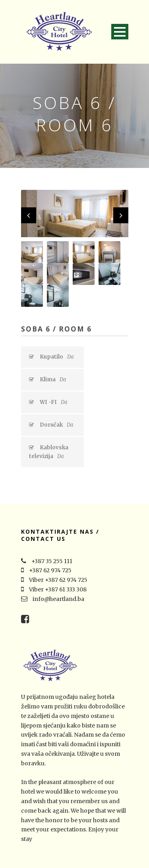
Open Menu (120, 32)
